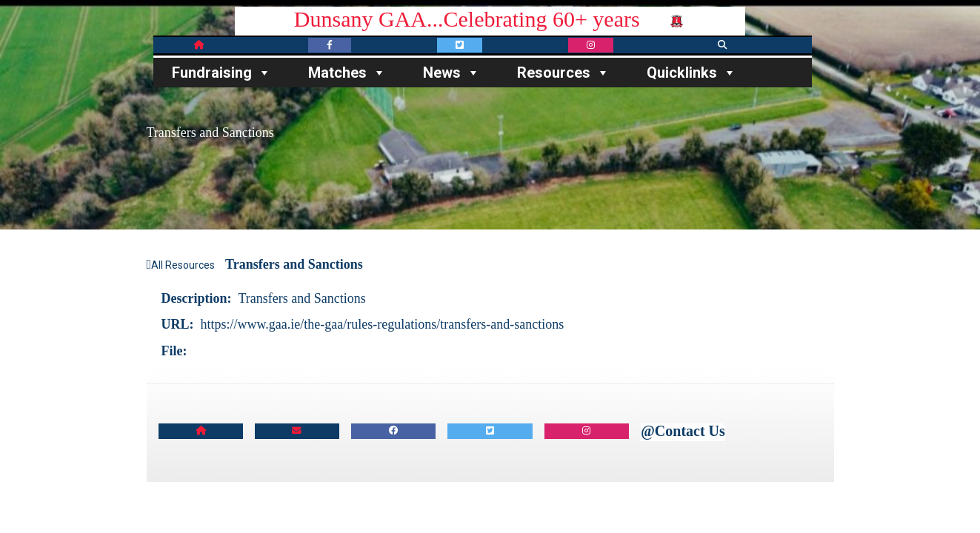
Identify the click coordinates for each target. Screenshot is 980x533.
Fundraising (221, 73)
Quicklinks (691, 73)
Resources (563, 73)
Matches (347, 73)
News (451, 73)
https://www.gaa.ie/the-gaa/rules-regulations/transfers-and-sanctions (383, 324)
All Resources (181, 265)
